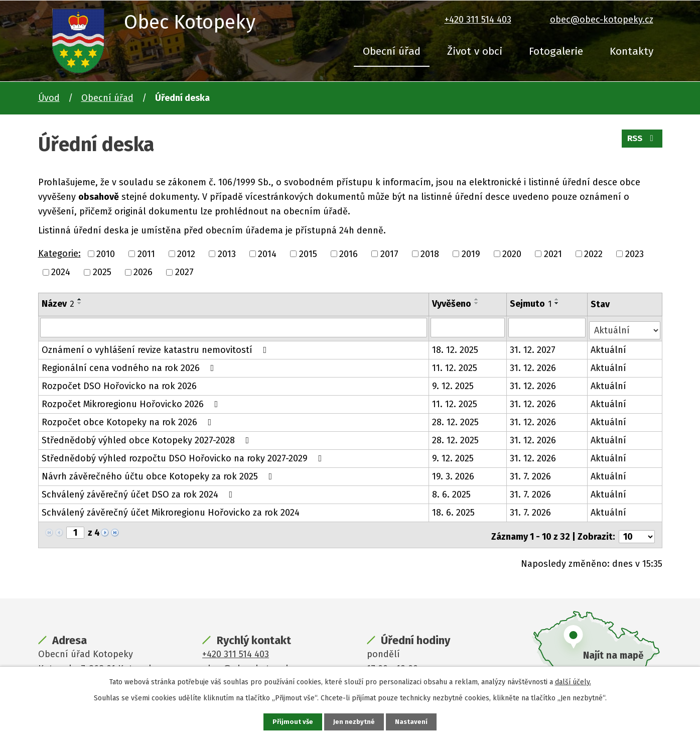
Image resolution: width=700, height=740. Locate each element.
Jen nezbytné (355, 722)
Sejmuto (531, 304)
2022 (593, 254)
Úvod (49, 98)
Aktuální (609, 347)
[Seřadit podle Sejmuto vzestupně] (557, 299)
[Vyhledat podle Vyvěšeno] (468, 327)
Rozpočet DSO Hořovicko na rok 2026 (119, 384)
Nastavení (412, 722)
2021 (553, 254)
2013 (227, 254)
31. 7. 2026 (531, 474)
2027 (184, 272)
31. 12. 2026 (533, 365)
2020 (512, 254)
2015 (308, 254)
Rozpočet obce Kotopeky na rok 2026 (129, 420)
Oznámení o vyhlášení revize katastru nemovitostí (156, 347)
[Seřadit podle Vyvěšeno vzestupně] (477, 299)
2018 (430, 254)
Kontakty (632, 51)
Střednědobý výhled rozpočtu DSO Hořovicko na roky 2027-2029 (184, 456)
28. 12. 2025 (456, 420)
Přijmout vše (292, 722)
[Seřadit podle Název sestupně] (80, 303)
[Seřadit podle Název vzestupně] (80, 299)
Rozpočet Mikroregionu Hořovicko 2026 (132, 402)
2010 (106, 254)
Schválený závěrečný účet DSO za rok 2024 (139, 492)
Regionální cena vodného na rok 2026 (130, 365)
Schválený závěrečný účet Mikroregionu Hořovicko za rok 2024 (171, 510)
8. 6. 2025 (452, 492)
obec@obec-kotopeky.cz (602, 20)
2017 (389, 254)
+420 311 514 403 (478, 20)
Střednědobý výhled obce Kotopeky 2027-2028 (148, 438)
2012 (186, 254)
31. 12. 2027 (533, 347)
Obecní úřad (392, 51)
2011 (146, 254)
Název (58, 304)
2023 (635, 254)
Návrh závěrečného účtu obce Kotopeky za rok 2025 (159, 474)
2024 (61, 272)
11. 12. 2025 (455, 365)
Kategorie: (59, 254)
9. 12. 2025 (453, 384)
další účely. (573, 681)
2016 (348, 254)
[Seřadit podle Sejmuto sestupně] (557, 303)
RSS (641, 142)
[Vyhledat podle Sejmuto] (548, 327)
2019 (471, 254)
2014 (267, 254)
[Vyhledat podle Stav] (625, 327)
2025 (102, 272)
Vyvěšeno (452, 304)
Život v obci (475, 51)
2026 (143, 272)
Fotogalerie (556, 51)
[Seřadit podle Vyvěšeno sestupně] (477, 303)
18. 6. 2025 (454, 510)
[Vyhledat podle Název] (234, 327)
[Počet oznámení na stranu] (637, 531)
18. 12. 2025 (456, 347)
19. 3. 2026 (454, 474)
